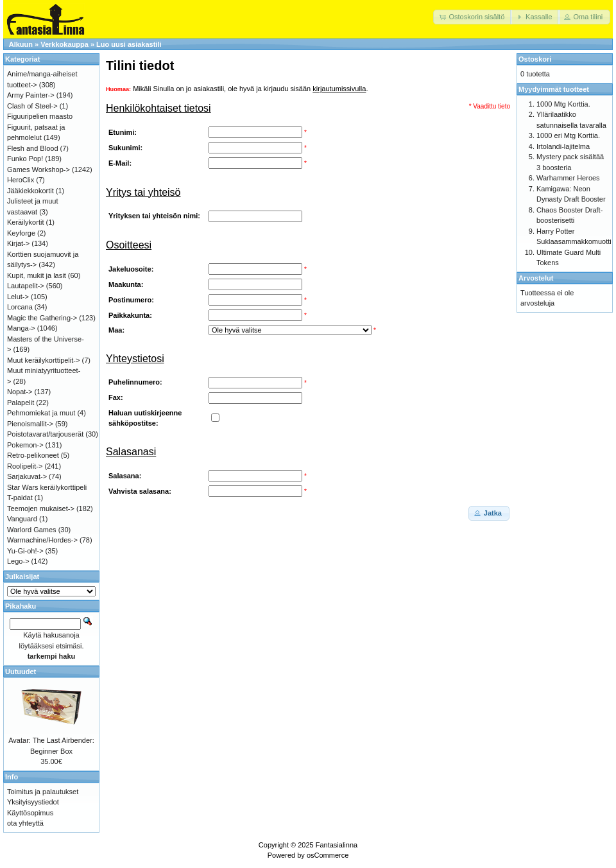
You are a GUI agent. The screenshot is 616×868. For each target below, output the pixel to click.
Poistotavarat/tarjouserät (45, 434)
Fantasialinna (337, 845)
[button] (473, 17)
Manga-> (21, 328)
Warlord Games (32, 530)
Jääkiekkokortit (30, 191)
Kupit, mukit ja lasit (37, 275)
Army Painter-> (31, 95)
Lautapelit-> (26, 286)
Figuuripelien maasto (40, 116)
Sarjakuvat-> (27, 476)
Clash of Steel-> (32, 106)
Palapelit (21, 403)
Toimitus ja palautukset (43, 792)
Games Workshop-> (38, 169)
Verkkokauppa (64, 44)
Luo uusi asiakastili (129, 44)
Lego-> (18, 561)
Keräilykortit (25, 222)
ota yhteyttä (25, 823)
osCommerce (328, 855)
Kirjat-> (18, 243)
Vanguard (22, 519)
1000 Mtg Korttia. (563, 104)
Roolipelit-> (25, 466)
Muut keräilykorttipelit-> (43, 360)
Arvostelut (536, 278)
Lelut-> (18, 297)
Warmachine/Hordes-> (42, 540)
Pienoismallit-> (30, 424)
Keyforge (21, 233)
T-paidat (20, 498)
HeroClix (21, 180)
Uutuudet (21, 672)
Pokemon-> (25, 445)
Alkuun (21, 44)
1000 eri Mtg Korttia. (568, 135)
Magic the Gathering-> (42, 318)
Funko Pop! (25, 159)
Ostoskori (535, 59)
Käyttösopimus (30, 813)
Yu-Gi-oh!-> (25, 551)
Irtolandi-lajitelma (563, 146)
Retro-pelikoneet (33, 455)
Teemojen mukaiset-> (41, 508)
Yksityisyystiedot (33, 802)
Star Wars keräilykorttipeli (47, 487)
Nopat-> (20, 392)
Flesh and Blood (33, 148)
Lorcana (20, 307)
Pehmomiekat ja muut (41, 413)
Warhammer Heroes (568, 178)
